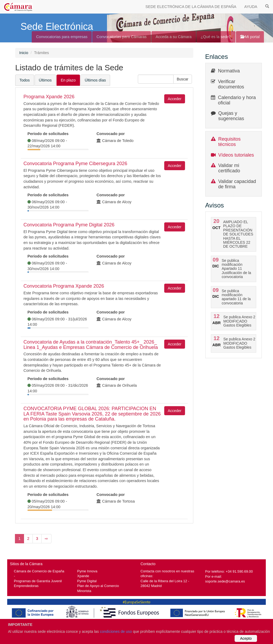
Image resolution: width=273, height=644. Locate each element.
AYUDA (251, 7)
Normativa (229, 71)
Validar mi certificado (229, 168)
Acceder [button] (174, 99)
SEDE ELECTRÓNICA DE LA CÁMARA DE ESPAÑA (191, 7)
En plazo (68, 80)
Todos (25, 80)
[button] (183, 79)
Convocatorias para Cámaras (122, 37)
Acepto (246, 638)
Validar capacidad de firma (237, 184)
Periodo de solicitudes (48, 134)
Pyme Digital (87, 581)
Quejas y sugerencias (231, 116)
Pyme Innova (87, 571)
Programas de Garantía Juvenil (38, 581)
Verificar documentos (231, 84)
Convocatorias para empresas (62, 37)
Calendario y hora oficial (237, 100)
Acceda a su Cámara (174, 37)
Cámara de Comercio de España (39, 571)
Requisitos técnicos (230, 142)
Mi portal (250, 37)
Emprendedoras (26, 586)
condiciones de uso (116, 631)
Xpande (83, 576)
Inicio (24, 53)
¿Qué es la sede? (216, 37)
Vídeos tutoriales (236, 155)
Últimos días (95, 80)
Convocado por (111, 134)
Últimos (45, 80)
